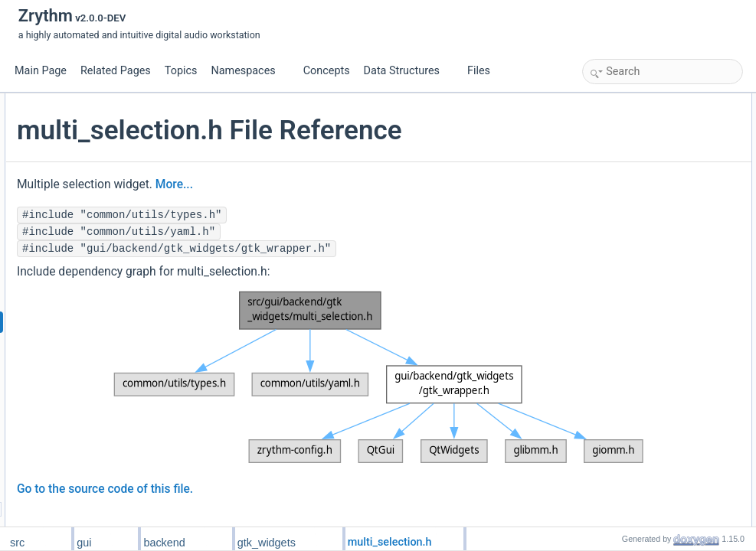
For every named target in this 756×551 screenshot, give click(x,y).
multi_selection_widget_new (656, 203)
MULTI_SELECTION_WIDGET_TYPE (676, 152)
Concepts (327, 71)
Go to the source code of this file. (287, 460)
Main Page (41, 71)
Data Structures (408, 71)
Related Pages (116, 71)
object (611, 253)
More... (357, 217)
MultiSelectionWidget (642, 119)
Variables (605, 220)
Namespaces (249, 71)
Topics (181, 71)
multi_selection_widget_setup (659, 186)
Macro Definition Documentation (652, 287)
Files (484, 71)
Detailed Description (628, 270)
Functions (607, 169)
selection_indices (634, 236)
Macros (602, 135)
